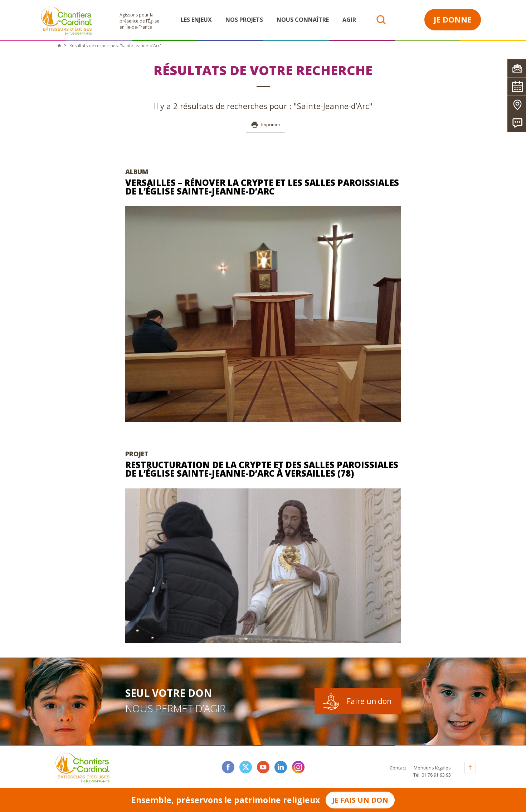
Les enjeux (196, 20)
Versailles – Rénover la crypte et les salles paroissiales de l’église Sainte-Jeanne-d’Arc (262, 187)
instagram (298, 767)
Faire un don (369, 701)
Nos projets (244, 20)
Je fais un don (360, 800)
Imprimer (266, 125)
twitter (246, 767)
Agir (349, 20)
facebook (228, 767)
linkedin (281, 767)
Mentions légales (432, 768)
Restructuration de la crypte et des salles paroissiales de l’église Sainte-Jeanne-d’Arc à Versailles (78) (262, 469)
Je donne (453, 19)
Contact (398, 768)
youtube (263, 767)
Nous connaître (303, 20)
